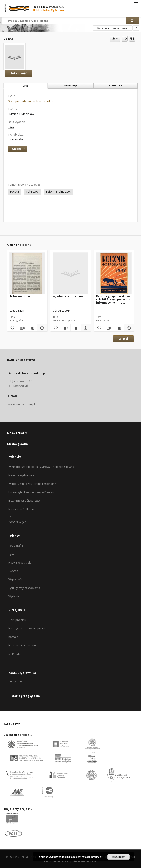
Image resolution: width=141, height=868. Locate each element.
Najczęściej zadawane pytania (28, 628)
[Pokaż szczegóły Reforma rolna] (42, 328)
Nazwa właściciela (20, 563)
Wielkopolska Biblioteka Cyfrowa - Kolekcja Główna (41, 467)
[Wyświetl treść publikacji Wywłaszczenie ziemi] (76, 328)
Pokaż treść (19, 73)
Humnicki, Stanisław (21, 114)
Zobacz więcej (18, 522)
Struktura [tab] (116, 86)
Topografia (16, 546)
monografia (16, 139)
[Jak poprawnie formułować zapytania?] (136, 28)
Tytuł (12, 554)
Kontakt (13, 637)
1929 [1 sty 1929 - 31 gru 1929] (11, 127)
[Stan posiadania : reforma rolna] (14, 57)
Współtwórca (17, 579)
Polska (15, 192)
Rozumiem (119, 857)
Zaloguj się (16, 681)
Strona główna (18, 444)
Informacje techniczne (23, 645)
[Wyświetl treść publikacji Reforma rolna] (32, 328)
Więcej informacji (92, 857)
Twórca (13, 571)
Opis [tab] (25, 86)
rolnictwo (33, 192)
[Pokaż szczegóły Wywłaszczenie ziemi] (85, 328)
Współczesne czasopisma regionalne (32, 484)
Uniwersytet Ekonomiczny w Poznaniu (32, 492)
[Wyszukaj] (133, 21)
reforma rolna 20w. (59, 192)
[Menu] (136, 4)
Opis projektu (17, 620)
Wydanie (14, 596)
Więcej (123, 339)
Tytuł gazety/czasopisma (24, 588)
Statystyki (14, 654)
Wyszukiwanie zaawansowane (113, 28)
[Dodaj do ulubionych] (125, 39)
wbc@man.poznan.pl (21, 404)
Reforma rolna (20, 296)
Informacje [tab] (70, 86)
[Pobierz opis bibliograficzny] (22, 328)
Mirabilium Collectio (21, 509)
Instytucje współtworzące (25, 501)
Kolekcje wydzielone (21, 475)
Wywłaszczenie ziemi (68, 296)
